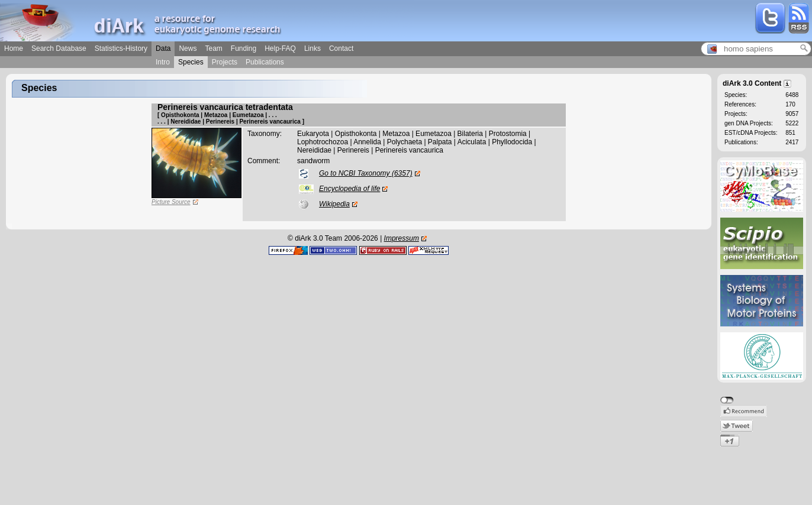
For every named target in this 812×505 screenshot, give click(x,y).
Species (191, 62)
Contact (341, 48)
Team (213, 48)
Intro (163, 62)
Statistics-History (121, 48)
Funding (244, 48)
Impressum (402, 238)
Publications (265, 62)
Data (163, 48)
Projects (225, 62)
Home (14, 48)
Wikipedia (334, 204)
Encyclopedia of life (349, 189)
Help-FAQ (280, 48)
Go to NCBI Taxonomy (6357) (366, 173)
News (188, 48)
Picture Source (171, 202)
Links (312, 48)
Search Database (59, 48)
